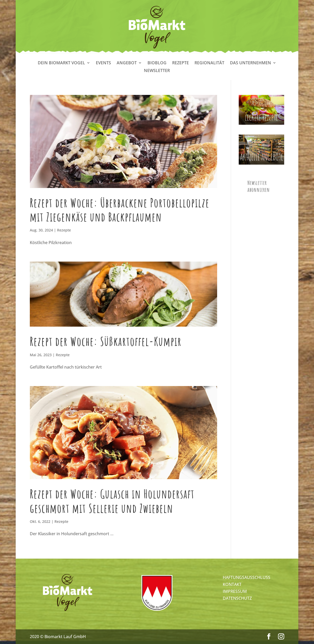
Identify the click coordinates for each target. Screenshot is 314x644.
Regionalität (209, 63)
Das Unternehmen (251, 63)
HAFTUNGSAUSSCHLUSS (247, 577)
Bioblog (157, 63)
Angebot (127, 63)
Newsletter (157, 71)
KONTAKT (232, 584)
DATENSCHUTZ (237, 598)
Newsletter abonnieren (259, 186)
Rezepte (181, 63)
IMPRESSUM (235, 591)
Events (103, 63)
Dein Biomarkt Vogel (61, 63)
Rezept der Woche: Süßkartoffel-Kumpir (106, 341)
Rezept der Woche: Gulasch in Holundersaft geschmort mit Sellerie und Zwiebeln (112, 501)
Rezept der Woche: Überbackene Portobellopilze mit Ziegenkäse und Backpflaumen (120, 210)
